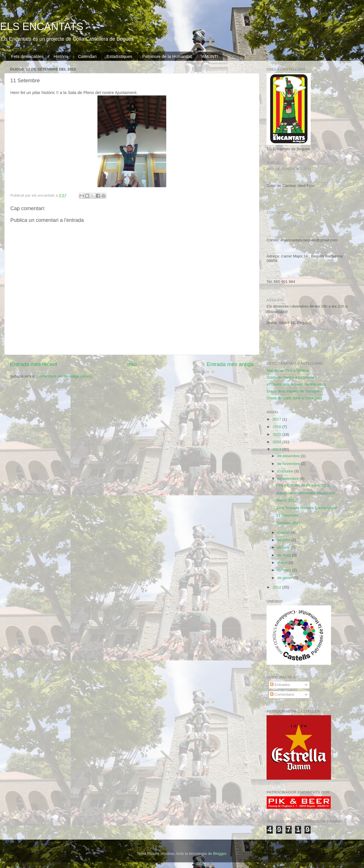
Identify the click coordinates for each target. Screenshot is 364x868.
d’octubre (286, 471)
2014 (277, 442)
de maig (285, 555)
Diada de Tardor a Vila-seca (290, 377)
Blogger (220, 854)
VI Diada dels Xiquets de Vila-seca (296, 384)
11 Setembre (287, 515)
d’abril (283, 563)
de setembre (288, 479)
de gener (285, 578)
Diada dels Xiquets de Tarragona (295, 391)
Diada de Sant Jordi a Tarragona (294, 398)
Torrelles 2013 (288, 523)
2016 (277, 427)
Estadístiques (119, 56)
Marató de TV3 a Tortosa (288, 371)
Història (61, 56)
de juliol (284, 540)
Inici (132, 364)
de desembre (289, 456)
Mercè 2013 (286, 500)
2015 (277, 434)
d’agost (284, 532)
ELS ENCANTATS (42, 27)
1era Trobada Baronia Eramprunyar (307, 508)
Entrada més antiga (230, 364)
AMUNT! (210, 56)
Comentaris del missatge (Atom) (64, 376)
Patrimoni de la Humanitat (167, 56)
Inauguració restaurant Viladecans (306, 493)
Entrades (280, 685)
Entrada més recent (34, 364)
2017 (277, 419)
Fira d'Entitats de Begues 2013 (303, 485)
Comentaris (282, 694)
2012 (277, 587)
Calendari (87, 56)
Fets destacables (27, 56)
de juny (284, 547)
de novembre (289, 464)
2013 (277, 449)
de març (285, 570)
